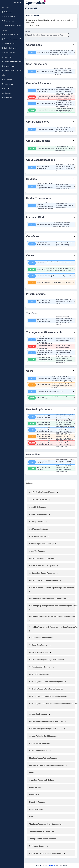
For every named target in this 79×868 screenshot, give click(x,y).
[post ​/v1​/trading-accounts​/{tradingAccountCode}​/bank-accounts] (51, 359)
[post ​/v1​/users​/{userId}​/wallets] (51, 469)
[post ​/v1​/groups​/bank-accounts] (51, 110)
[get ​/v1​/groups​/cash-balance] (51, 129)
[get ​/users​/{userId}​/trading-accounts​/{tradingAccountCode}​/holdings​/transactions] (51, 206)
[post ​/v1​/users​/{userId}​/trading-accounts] (51, 423)
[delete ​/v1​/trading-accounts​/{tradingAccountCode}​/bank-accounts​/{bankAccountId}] (51, 346)
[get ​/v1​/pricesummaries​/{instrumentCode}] (51, 302)
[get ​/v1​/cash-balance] (51, 52)
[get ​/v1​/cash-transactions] (51, 72)
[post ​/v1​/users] (51, 398)
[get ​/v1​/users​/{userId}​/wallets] (51, 462)
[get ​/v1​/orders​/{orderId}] (51, 276)
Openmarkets (51, 865)
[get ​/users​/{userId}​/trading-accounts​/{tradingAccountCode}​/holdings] (51, 187)
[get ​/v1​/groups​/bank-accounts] (51, 104)
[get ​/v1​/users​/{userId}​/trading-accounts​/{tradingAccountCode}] (51, 430)
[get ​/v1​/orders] (51, 263)
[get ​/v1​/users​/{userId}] (51, 378)
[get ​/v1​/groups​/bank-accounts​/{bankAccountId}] (51, 91)
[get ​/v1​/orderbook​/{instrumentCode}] (51, 244)
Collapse (17, 3)
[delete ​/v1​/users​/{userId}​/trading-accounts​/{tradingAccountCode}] (51, 443)
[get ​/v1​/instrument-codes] (51, 225)
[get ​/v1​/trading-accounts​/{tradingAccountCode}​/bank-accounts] (51, 353)
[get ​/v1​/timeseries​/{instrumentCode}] (51, 321)
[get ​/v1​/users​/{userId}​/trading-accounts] (51, 417)
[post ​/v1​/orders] (51, 269)
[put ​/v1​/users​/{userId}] (51, 385)
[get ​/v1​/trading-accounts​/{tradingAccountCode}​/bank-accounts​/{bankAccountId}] (51, 340)
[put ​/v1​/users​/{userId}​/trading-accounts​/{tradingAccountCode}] (51, 436)
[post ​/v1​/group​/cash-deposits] (51, 148)
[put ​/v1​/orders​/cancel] (51, 282)
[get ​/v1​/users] (51, 391)
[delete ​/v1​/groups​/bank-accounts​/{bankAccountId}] (51, 97)
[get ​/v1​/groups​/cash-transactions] (51, 167)
